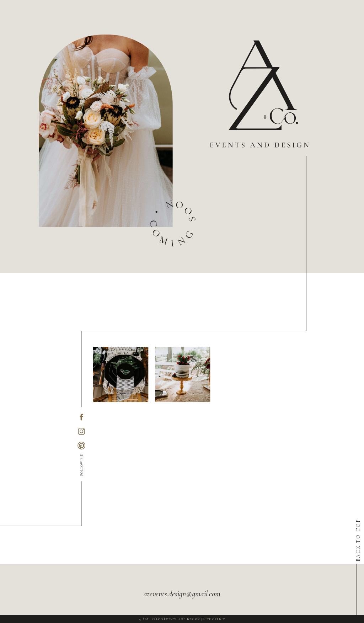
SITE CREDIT (214, 619)
